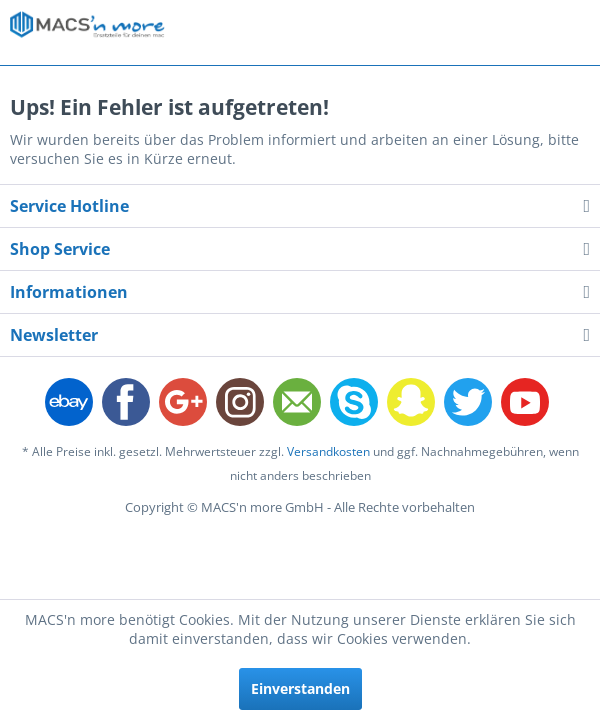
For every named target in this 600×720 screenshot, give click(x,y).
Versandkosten (328, 451)
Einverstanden (300, 688)
